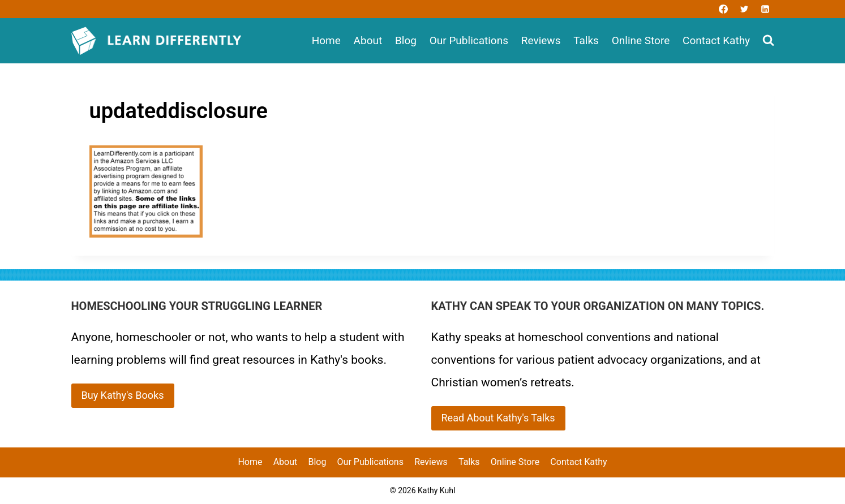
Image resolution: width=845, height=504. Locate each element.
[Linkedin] (765, 9)
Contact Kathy (716, 40)
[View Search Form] (768, 41)
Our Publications (469, 40)
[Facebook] (723, 9)
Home (326, 40)
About (368, 40)
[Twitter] (744, 9)
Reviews (541, 40)
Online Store (641, 40)
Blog (406, 40)
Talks (586, 40)
